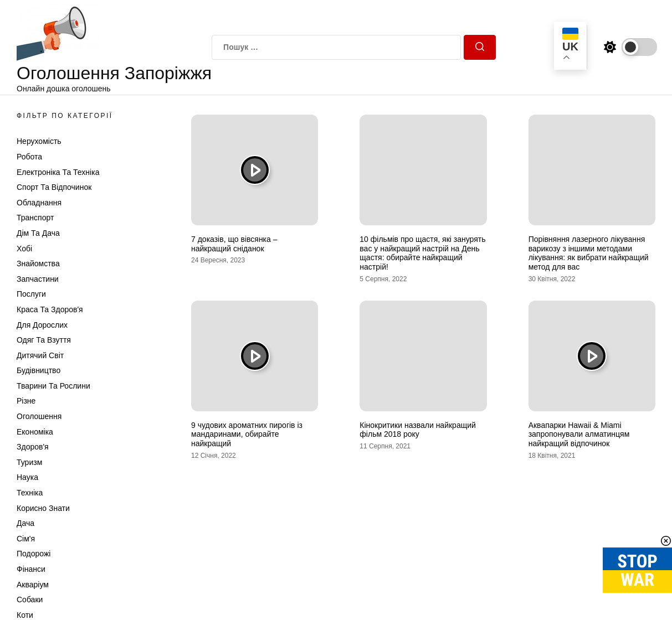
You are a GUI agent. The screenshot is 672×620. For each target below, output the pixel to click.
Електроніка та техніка (58, 172)
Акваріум (33, 585)
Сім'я (26, 539)
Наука (27, 477)
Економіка (35, 432)
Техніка (30, 493)
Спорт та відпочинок (54, 187)
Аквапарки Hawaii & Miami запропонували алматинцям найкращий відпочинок (579, 435)
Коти (25, 615)
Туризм (29, 462)
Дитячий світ (40, 355)
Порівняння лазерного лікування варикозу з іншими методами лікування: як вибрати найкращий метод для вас (589, 253)
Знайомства (38, 263)
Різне (26, 401)
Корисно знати (43, 508)
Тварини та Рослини (53, 386)
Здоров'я (33, 447)
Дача (25, 523)
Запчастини (38, 279)
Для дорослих (42, 325)
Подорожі (34, 554)
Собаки (30, 600)
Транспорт (35, 218)
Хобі (24, 249)
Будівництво (39, 370)
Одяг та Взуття (44, 340)
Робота (29, 157)
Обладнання (39, 203)
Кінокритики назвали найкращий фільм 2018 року (418, 430)
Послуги (31, 294)
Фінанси (31, 569)
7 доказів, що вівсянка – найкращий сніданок (234, 244)
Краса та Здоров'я (50, 309)
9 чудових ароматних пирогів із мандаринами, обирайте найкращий (247, 435)
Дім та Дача (38, 233)
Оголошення (39, 416)
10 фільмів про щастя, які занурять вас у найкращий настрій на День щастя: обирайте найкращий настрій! (422, 253)
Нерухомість (39, 141)
